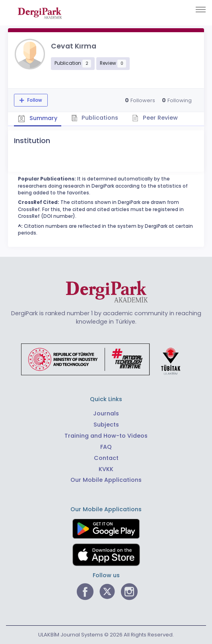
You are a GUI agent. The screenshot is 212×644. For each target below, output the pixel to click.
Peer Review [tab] (155, 118)
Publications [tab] (95, 118)
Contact (106, 458)
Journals (106, 413)
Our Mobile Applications (106, 480)
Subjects (106, 425)
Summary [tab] (38, 118)
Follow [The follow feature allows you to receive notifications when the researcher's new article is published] (34, 100)
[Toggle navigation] (201, 10)
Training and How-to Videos (106, 436)
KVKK (106, 469)
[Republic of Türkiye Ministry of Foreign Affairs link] (106, 359)
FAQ (106, 447)
